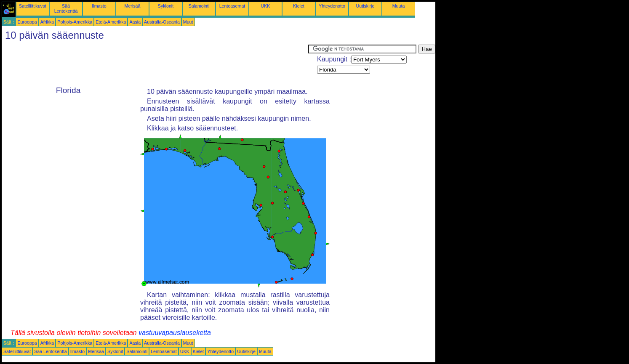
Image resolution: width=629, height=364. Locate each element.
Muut (188, 22)
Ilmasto (99, 6)
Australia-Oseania (162, 22)
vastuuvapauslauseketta (175, 333)
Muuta (399, 6)
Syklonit (166, 6)
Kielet (299, 6)
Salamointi (199, 6)
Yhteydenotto (332, 6)
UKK (266, 6)
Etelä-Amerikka (111, 22)
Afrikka (47, 22)
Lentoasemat (232, 6)
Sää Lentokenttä (66, 8)
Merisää (133, 6)
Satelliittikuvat (33, 6)
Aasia (135, 22)
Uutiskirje (365, 6)
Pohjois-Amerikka (75, 22)
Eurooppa (27, 22)
